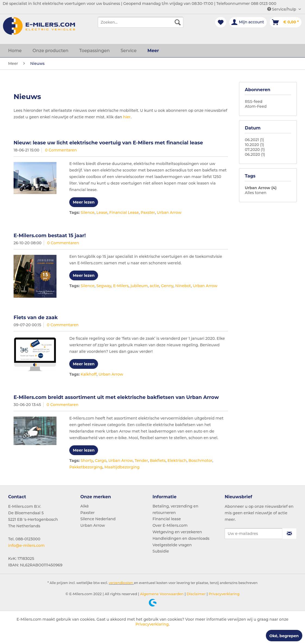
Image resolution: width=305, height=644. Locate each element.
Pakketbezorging (86, 467)
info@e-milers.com (26, 545)
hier (127, 117)
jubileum (139, 286)
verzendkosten (121, 583)
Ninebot (183, 286)
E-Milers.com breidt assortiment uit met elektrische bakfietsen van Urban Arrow (116, 397)
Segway (104, 286)
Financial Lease (124, 212)
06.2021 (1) (254, 140)
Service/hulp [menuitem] (282, 9)
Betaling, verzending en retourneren (176, 509)
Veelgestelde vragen (172, 545)
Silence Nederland (98, 519)
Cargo (100, 461)
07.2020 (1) (255, 150)
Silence (88, 212)
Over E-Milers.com (170, 525)
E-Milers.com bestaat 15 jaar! (50, 236)
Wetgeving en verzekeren (177, 532)
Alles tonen (255, 193)
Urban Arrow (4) (261, 188)
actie (154, 286)
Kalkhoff (89, 374)
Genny (167, 286)
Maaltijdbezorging (122, 467)
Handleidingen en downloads (181, 538)
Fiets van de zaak (36, 318)
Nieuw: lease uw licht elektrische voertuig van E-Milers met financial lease (108, 143)
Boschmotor (200, 461)
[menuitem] (140, 22)
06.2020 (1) (255, 154)
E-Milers (121, 286)
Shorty (87, 461)
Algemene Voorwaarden (161, 594)
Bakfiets (158, 461)
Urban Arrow (169, 212)
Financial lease (167, 519)
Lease (102, 212)
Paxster (148, 212)
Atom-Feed (256, 106)
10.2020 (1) (254, 145)
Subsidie (161, 551)
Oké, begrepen (284, 636)
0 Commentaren (61, 150)
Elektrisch (177, 461)
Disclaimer (196, 594)
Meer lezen (84, 202)
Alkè (85, 506)
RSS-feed (254, 101)
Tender (141, 461)
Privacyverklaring (224, 594)
